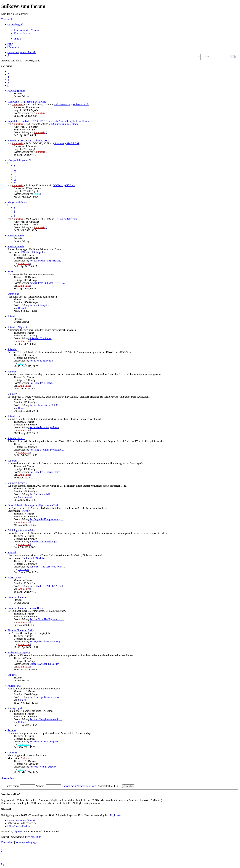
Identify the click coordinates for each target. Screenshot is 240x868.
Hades (21, 408)
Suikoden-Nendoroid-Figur (43, 542)
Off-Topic (58, 185)
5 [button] (8, 83)
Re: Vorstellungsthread (41, 305)
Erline (21, 722)
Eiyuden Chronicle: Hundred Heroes (26, 608)
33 (15, 174)
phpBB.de (36, 837)
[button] (8, 85)
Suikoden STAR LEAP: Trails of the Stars (29, 141)
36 (15, 183)
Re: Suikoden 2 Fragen (41, 383)
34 (15, 177)
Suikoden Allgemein (18, 327)
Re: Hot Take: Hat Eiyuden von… (47, 619)
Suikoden (59, 143)
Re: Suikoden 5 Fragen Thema (45, 472)
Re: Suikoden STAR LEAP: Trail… (47, 586)
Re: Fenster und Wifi (40, 494)
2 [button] (8, 74)
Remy (21, 308)
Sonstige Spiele (15, 708)
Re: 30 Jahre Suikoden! (41, 361)
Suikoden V (13, 461)
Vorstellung (13, 294)
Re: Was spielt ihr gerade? (43, 767)
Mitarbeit (26, 252)
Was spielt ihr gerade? (19, 160)
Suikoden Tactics (16, 438)
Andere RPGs (14, 686)
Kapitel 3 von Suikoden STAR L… (47, 283)
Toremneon (24, 744)
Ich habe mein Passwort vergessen (79, 786)
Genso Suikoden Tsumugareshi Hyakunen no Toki (33, 505)
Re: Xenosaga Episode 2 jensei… (46, 697)
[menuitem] (27, 30)
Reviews (12, 730)
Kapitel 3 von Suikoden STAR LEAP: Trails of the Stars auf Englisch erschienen (48, 121)
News (75, 124)
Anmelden (8, 778)
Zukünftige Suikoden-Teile (21, 530)
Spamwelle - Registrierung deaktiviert (27, 102)
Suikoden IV (14, 416)
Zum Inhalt (7, 19)
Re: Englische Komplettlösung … (46, 519)
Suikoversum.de (62, 104)
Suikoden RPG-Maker (34, 558)
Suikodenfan (25, 497)
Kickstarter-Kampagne (19, 653)
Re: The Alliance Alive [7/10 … (46, 742)
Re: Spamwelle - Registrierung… (46, 261)
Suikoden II (13, 372)
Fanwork (12, 553)
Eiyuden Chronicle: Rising (21, 630)
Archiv (26, 511)
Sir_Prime (115, 815)
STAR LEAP (73, 143)
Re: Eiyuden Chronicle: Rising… (46, 642)
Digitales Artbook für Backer (44, 664)
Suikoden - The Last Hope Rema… (47, 567)
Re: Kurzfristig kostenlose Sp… (46, 719)
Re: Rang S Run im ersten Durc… (47, 450)
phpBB (17, 832)
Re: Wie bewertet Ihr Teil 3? (44, 405)
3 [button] (8, 77)
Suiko (37, 194)
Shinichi (22, 700)
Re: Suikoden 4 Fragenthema (44, 427)
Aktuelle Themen (16, 91)
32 (15, 171)
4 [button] (8, 80)
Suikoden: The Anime (40, 338)
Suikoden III (14, 394)
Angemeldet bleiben (109, 786)
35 (15, 180)
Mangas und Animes (18, 202)
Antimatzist (18, 104)
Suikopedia (39, 252)
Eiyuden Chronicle (17, 597)
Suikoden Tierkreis (17, 483)
